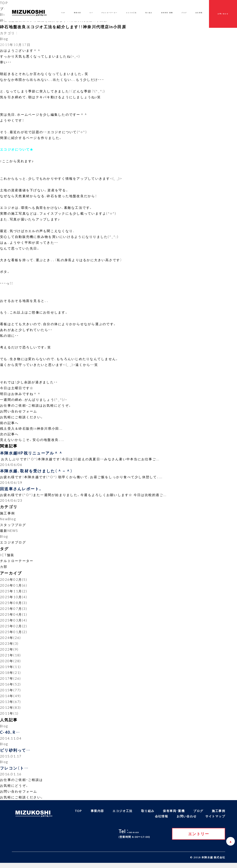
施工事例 (7, 516)
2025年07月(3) (14, 611)
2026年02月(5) (14, 582)
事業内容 (77, 13)
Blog (4, 14)
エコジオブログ (13, 545)
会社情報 (199, 13)
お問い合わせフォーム (19, 411)
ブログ (184, 13)
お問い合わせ (223, 14)
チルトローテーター (17, 564)
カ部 (4, 570)
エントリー (199, 839)
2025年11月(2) (14, 594)
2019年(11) (10, 670)
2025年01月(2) (14, 635)
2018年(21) (10, 675)
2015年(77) (10, 693)
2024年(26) (10, 640)
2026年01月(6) (14, 588)
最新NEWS (9, 533)
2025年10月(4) (14, 600)
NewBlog (8, 522)
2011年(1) (9, 716)
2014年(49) (10, 699)
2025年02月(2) (14, 629)
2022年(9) (9, 652)
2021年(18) (10, 658)
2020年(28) (10, 664)
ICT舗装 (7, 558)
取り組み (149, 13)
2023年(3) (9, 646)
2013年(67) (10, 704)
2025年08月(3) (14, 606)
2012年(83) (10, 710)
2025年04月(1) (14, 617)
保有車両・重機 (167, 13)
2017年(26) (10, 681)
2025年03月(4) (14, 623)
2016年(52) (10, 687)
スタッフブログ (13, 528)
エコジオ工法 (131, 13)
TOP (4, 3)
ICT (91, 13)
